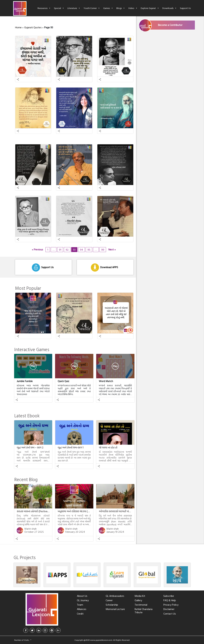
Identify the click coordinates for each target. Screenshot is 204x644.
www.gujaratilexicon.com (101, 640)
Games (108, 8)
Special (59, 8)
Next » (112, 249)
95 (89, 250)
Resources (44, 8)
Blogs (121, 8)
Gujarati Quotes (33, 27)
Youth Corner (92, 8)
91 (60, 250)
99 (103, 250)
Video (133, 8)
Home (18, 27)
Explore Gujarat (150, 8)
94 (82, 250)
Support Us (185, 8)
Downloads (170, 8)
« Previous (37, 249)
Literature (74, 8)
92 (67, 250)
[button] (18, 79)
